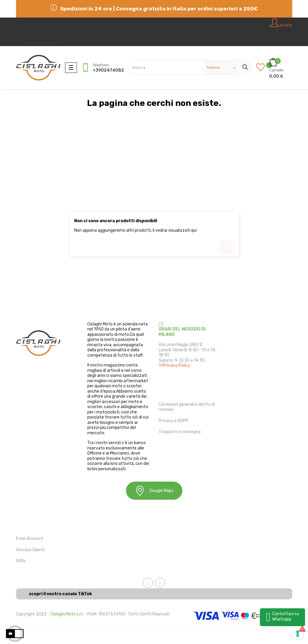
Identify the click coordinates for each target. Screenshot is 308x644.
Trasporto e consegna (180, 432)
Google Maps (154, 491)
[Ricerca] (154, 245)
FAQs (21, 561)
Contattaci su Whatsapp (286, 616)
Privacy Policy (177, 365)
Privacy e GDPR (173, 421)
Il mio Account (30, 539)
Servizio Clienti (30, 550)
